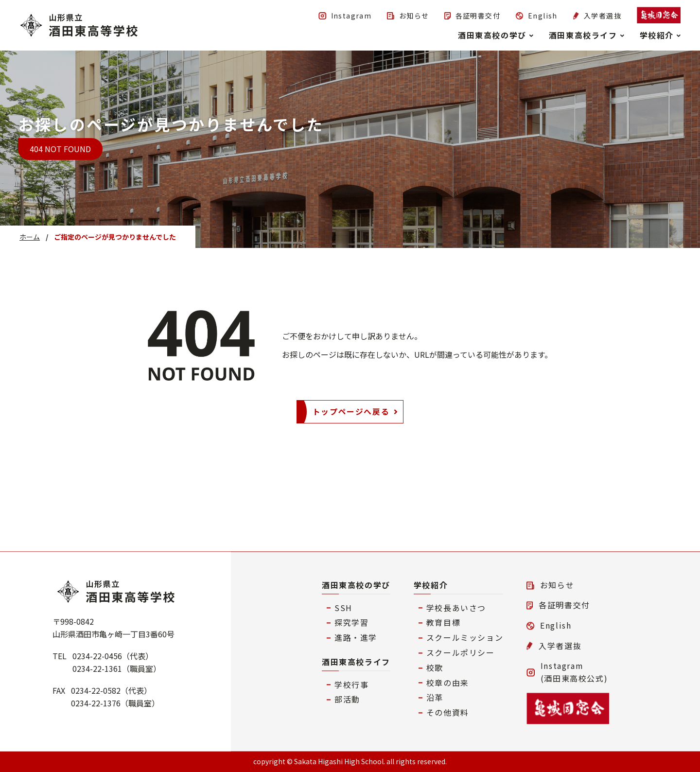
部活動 (347, 700)
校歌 (435, 667)
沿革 (435, 698)
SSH (343, 608)
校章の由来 (448, 683)
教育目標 (443, 623)
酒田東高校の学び (356, 585)
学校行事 (351, 684)
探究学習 (351, 623)
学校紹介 (431, 585)
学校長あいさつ (456, 608)
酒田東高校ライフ (356, 662)
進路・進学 (356, 638)
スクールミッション (465, 638)
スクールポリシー (461, 652)
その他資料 (448, 713)
